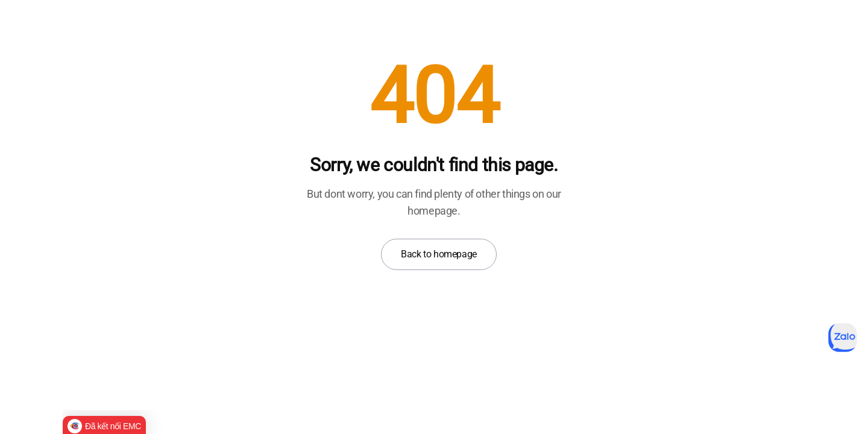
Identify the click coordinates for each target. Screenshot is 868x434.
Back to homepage (439, 254)
